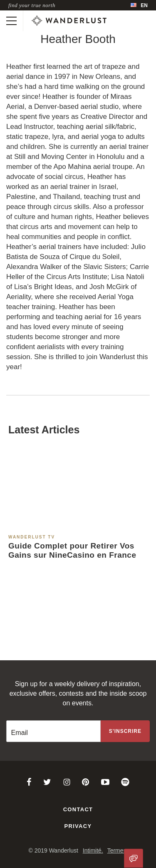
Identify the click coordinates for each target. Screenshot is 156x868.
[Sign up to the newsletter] (125, 731)
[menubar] (139, 5)
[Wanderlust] (69, 21)
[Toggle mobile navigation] (11, 21)
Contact (78, 809)
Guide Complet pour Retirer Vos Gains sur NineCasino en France (72, 551)
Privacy (78, 826)
